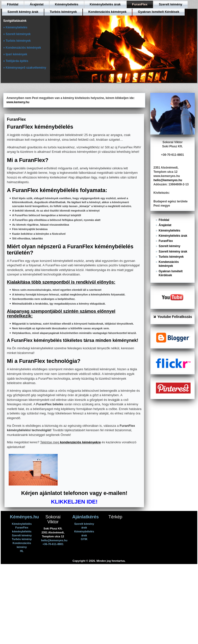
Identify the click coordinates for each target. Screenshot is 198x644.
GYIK (84, 539)
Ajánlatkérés (86, 517)
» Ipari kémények (15, 54)
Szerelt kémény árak (23, 12)
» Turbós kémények (17, 41)
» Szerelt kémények (17, 34)
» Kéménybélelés (15, 27)
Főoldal (13, 4)
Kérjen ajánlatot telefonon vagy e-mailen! (74, 493)
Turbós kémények (63, 12)
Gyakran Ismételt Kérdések (159, 12)
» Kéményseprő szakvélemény (25, 68)
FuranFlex (140, 4)
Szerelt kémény (171, 4)
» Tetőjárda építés (16, 61)
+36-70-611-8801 (53, 544)
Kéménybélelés (67, 4)
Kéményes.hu (24, 517)
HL (22, 551)
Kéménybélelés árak (105, 4)
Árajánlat (37, 4)
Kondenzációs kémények (108, 12)
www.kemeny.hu (18, 102)
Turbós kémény (22, 539)
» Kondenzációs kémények (22, 48)
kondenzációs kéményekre (80, 442)
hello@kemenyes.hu (168, 180)
